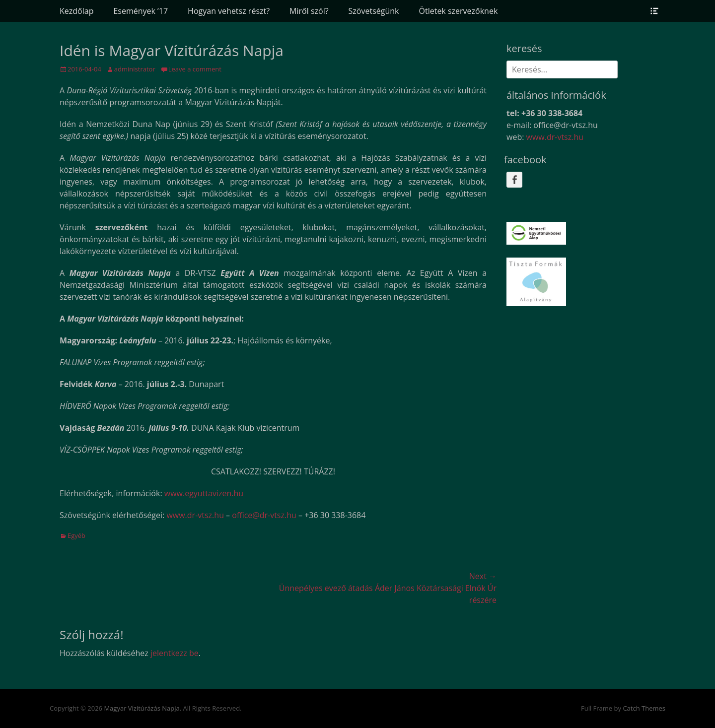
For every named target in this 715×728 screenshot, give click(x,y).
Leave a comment (195, 69)
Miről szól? (309, 11)
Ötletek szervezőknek (459, 11)
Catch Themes (644, 708)
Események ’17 (141, 11)
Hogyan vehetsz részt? (229, 11)
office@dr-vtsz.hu (264, 515)
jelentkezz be (175, 653)
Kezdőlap (76, 11)
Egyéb (76, 535)
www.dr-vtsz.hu (195, 515)
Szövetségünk (374, 11)
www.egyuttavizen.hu (204, 493)
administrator (135, 69)
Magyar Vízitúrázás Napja (142, 708)
